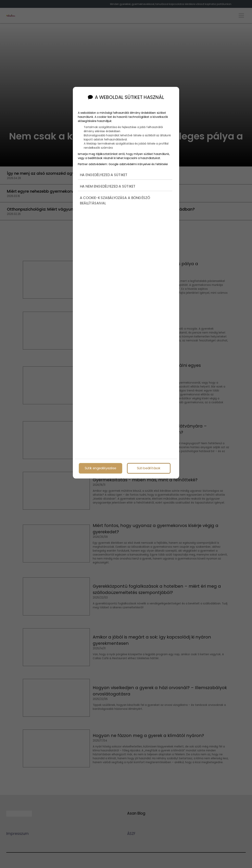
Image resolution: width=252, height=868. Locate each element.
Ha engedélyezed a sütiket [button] (104, 170)
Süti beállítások (149, 467)
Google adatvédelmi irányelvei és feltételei (138, 159)
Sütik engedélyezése (100, 467)
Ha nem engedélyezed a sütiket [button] (108, 181)
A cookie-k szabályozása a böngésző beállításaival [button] (115, 196)
